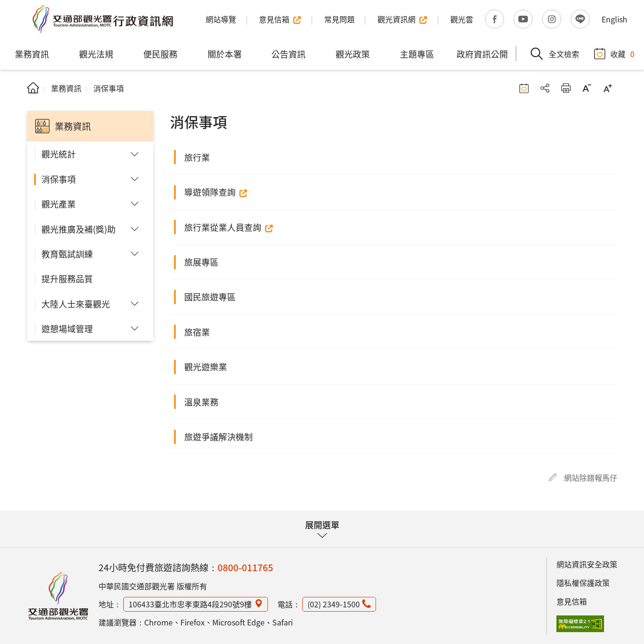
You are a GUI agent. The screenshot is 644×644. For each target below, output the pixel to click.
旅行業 (197, 157)
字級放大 (608, 88)
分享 (545, 88)
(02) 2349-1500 (334, 604)
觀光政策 (353, 54)
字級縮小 (587, 88)
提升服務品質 (67, 278)
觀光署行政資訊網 (58, 596)
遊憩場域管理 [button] (67, 328)
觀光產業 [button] (59, 204)
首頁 (33, 88)
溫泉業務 (201, 402)
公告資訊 (288, 54)
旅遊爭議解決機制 (218, 436)
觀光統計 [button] (59, 154)
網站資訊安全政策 (587, 564)
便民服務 (160, 54)
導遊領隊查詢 (210, 192)
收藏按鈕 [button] (524, 88)
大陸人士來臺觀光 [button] (76, 304)
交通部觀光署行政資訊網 (102, 19)
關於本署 (225, 54)
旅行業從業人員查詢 (223, 227)
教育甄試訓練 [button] (67, 254)
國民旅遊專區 (210, 297)
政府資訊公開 (482, 54)
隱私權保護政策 (583, 583)
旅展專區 (201, 262)
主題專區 (417, 54)
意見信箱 (572, 601)
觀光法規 (96, 54)
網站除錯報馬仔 (591, 477)
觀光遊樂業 (206, 367)
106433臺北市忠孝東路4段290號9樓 (190, 604)
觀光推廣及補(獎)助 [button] (79, 229)
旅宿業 (197, 332)
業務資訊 (32, 54)
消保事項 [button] (59, 179)
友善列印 (566, 88)
